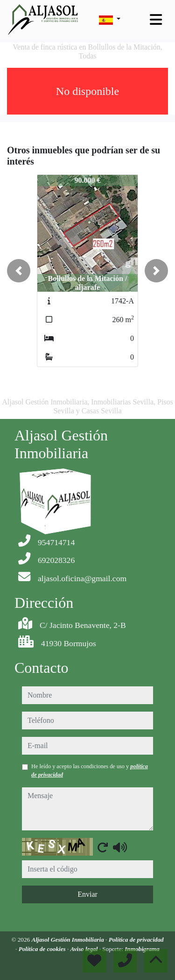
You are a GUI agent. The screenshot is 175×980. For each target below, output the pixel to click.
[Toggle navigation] (156, 20)
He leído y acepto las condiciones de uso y (90, 771)
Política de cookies (43, 949)
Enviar (87, 894)
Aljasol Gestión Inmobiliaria (68, 940)
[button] (19, 271)
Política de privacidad (136, 940)
